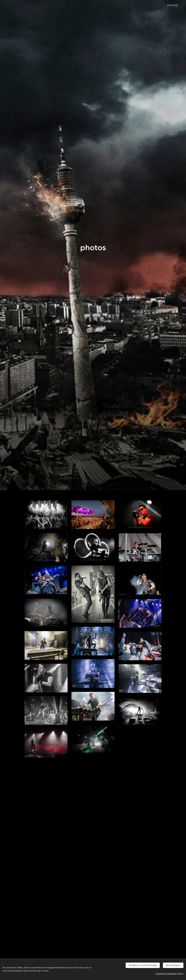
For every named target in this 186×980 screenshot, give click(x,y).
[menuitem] (125, 5)
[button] (172, 5)
